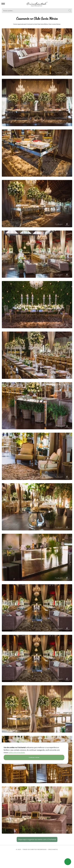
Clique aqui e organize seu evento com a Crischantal (37, 839)
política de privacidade (17, 753)
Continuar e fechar (34, 757)
